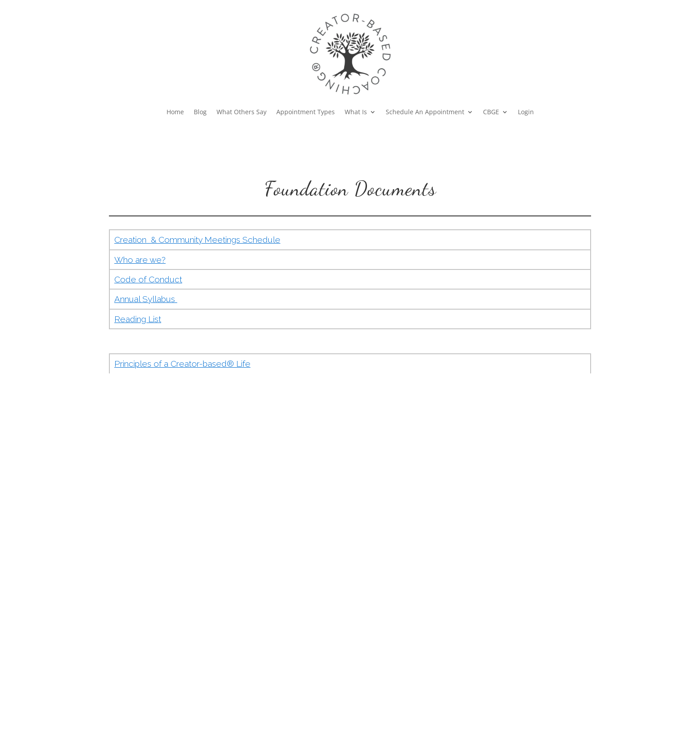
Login (526, 112)
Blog (200, 112)
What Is (356, 112)
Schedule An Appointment (425, 112)
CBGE (491, 112)
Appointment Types (306, 112)
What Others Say (242, 112)
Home (175, 112)
